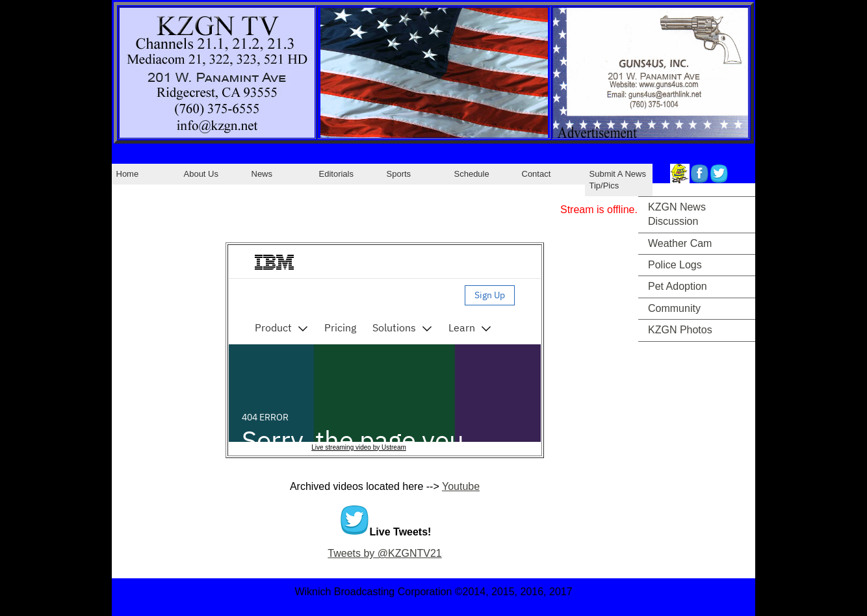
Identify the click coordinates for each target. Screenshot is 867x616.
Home (128, 174)
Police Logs (675, 265)
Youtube (461, 486)
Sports (399, 174)
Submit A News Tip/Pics (618, 180)
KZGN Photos (680, 330)
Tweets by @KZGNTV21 (384, 553)
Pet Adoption (678, 286)
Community (674, 308)
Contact (537, 174)
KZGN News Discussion (677, 214)
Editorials (336, 174)
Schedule (472, 174)
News (262, 174)
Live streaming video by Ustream (359, 447)
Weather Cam (680, 243)
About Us (201, 174)
